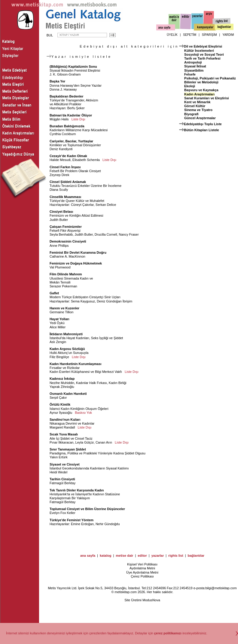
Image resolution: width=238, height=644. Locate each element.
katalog (106, 556)
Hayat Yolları (59, 319)
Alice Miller (58, 327)
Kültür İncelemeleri (199, 51)
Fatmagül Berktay (63, 483)
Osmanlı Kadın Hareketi (68, 394)
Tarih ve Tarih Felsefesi (202, 58)
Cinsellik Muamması (65, 197)
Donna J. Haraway (63, 89)
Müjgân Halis (59, 119)
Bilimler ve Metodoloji (201, 82)
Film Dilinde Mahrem (66, 274)
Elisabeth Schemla (86, 160)
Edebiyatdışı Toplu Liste (203, 124)
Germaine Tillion (61, 312)
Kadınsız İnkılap (62, 379)
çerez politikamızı (168, 633)
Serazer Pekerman (63, 286)
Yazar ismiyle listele (79, 57)
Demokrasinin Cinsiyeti (68, 241)
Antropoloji (193, 62)
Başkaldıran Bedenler (67, 96)
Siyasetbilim (194, 70)
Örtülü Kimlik (60, 404)
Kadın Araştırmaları (199, 94)
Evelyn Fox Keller (63, 513)
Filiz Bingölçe (59, 357)
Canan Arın (104, 442)
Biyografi (191, 114)
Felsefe (190, 74)
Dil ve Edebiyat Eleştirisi (203, 46)
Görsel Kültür (195, 106)
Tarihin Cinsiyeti (62, 479)
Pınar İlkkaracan (61, 442)
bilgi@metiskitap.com (221, 588)
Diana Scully (59, 190)
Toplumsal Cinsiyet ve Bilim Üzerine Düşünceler (87, 509)
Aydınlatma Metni (142, 568)
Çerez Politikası (142, 576)
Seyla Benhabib (61, 234)
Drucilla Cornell (106, 234)
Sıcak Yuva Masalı (64, 434)
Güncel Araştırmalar (200, 118)
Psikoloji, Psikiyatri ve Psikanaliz (210, 78)
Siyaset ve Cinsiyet (65, 464)
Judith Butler (59, 220)
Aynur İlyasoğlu (61, 413)
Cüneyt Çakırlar (82, 205)
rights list (176, 556)
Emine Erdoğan (82, 524)
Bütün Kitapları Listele (201, 130)
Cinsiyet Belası (61, 212)
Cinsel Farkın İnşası (65, 167)
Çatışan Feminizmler (66, 227)
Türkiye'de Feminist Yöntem (72, 520)
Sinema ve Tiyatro (198, 110)
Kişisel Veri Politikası (142, 564)
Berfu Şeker (76, 108)
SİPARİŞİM (209, 35)
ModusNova (151, 600)
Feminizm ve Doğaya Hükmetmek (76, 263)
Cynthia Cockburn (63, 134)
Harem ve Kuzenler (64, 308)
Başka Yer (57, 81)
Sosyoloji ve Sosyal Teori (204, 54)
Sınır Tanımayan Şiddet (68, 449)
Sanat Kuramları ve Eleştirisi (207, 98)
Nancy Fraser (129, 234)
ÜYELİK (172, 35)
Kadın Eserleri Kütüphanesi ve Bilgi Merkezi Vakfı (86, 372)
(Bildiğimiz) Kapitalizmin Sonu (73, 67)
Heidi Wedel (58, 472)
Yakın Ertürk (59, 457)
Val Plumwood (60, 267)
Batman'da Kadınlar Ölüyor (71, 115)
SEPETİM (190, 35)
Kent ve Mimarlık (197, 102)
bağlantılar (196, 556)
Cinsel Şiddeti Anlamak (68, 182)
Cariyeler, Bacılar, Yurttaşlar (71, 141)
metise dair (124, 556)
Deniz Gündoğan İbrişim (114, 301)
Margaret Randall (62, 427)
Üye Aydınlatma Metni (142, 572)
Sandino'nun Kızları (65, 420)
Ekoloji (190, 86)
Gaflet (54, 293)
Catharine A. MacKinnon (67, 256)
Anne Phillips (59, 246)
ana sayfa (88, 556)
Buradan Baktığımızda (67, 126)
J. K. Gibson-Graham (65, 74)
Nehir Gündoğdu (108, 524)
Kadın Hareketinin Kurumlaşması (75, 364)
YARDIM (228, 35)
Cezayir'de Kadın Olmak (68, 156)
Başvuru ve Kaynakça (201, 90)
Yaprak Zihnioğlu (62, 387)
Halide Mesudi (60, 160)
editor (142, 556)
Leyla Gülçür (85, 442)
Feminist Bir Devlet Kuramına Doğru (78, 252)
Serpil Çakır (58, 398)
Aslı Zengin (58, 342)
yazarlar (158, 556)
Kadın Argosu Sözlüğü (67, 349)
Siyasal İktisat (195, 66)
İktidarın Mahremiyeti (66, 334)
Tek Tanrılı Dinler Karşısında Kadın (77, 490)
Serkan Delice (106, 205)
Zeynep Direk (59, 175)
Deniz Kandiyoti (61, 149)
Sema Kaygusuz (83, 301)
